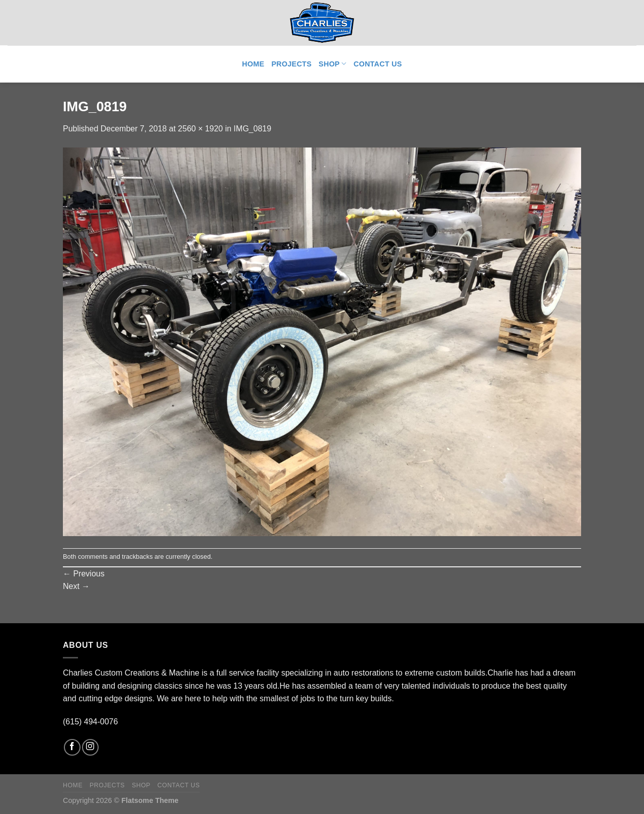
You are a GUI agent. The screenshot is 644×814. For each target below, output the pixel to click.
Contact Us (378, 64)
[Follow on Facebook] (72, 747)
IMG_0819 (252, 129)
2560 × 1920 (200, 129)
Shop (332, 64)
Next (76, 586)
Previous (84, 574)
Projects (291, 64)
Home (253, 64)
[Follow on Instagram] (90, 747)
